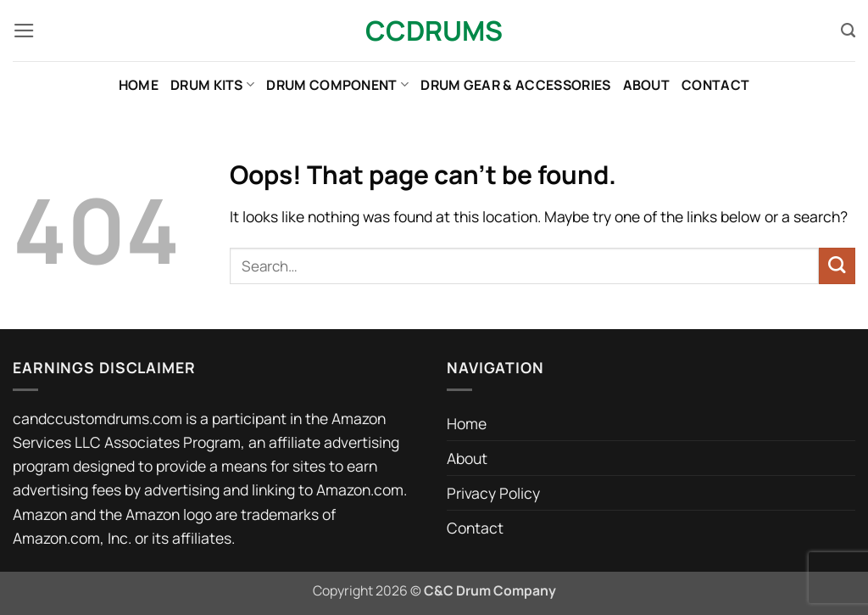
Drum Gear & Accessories (515, 85)
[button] (24, 31)
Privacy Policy (493, 493)
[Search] (848, 31)
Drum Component (337, 85)
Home (139, 85)
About (647, 85)
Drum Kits (212, 85)
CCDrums (434, 31)
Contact (715, 85)
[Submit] (837, 266)
